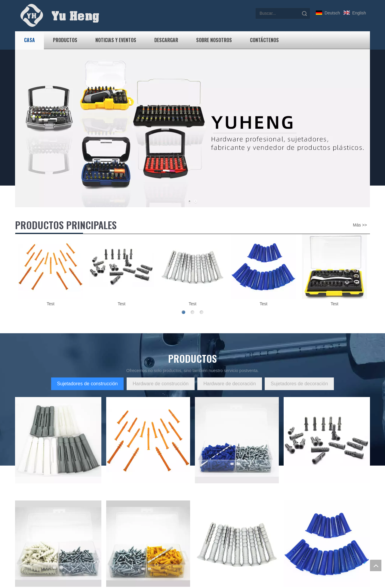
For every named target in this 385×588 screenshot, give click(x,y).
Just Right (242, 584)
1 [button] (183, 312)
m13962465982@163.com (61, 454)
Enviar (301, 564)
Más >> (360, 225)
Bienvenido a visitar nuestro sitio (168, 508)
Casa (29, 40)
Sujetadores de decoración (299, 384)
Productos (65, 40)
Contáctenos (264, 40)
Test (51, 304)
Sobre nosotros (214, 40)
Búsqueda (304, 13)
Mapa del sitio (208, 554)
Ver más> (24, 540)
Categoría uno (123, 508)
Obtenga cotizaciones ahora (295, 475)
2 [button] (192, 312)
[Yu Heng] (20, 496)
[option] (51, 271)
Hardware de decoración (229, 384)
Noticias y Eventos (116, 40)
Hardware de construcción (161, 384)
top (376, 565)
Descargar (166, 40)
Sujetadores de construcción (88, 384)
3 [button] (202, 312)
